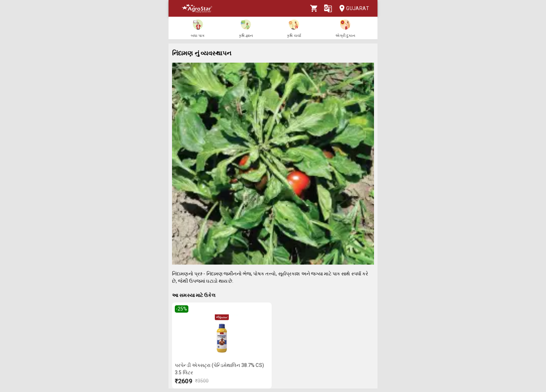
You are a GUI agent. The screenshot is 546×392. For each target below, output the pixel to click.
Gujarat (352, 9)
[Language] (328, 8)
